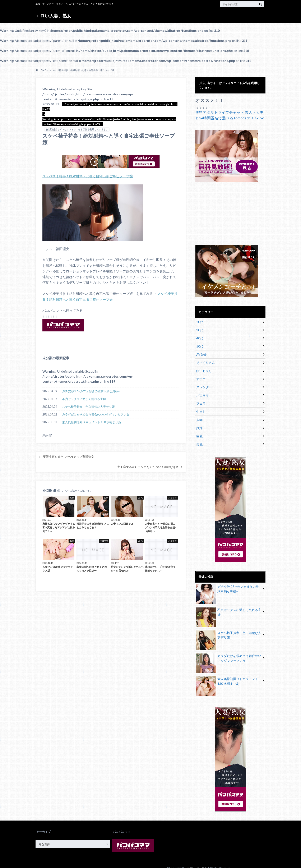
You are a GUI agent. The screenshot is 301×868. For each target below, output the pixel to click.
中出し (200, 407)
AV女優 (201, 352)
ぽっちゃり (203, 368)
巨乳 (199, 430)
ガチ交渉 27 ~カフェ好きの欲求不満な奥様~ (91, 391)
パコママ (202, 391)
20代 (199, 322)
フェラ (200, 399)
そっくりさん (205, 360)
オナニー (202, 376)
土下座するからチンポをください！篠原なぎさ (148, 467)
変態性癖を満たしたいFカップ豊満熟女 (68, 456)
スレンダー (203, 383)
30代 (199, 329)
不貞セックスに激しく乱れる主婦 (84, 399)
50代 (199, 345)
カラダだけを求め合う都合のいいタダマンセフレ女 (96, 414)
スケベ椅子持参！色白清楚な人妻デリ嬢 (88, 406)
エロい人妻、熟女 (54, 16)
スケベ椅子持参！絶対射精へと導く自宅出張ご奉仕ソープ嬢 (88, 176)
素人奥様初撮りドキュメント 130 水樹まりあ (92, 422)
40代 (199, 337)
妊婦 (199, 422)
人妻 (199, 414)
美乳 (199, 438)
